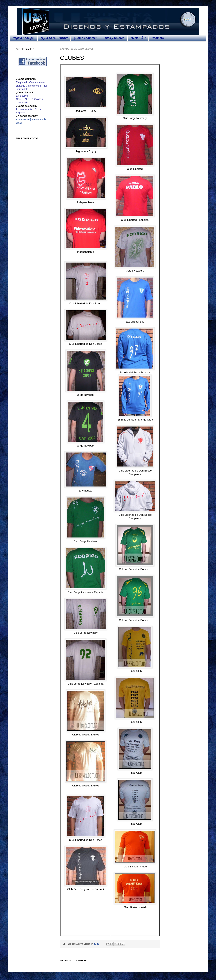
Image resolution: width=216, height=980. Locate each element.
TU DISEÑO (138, 38)
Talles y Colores (114, 38)
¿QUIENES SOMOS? (54, 38)
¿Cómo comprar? (85, 38)
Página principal (24, 38)
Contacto (158, 38)
